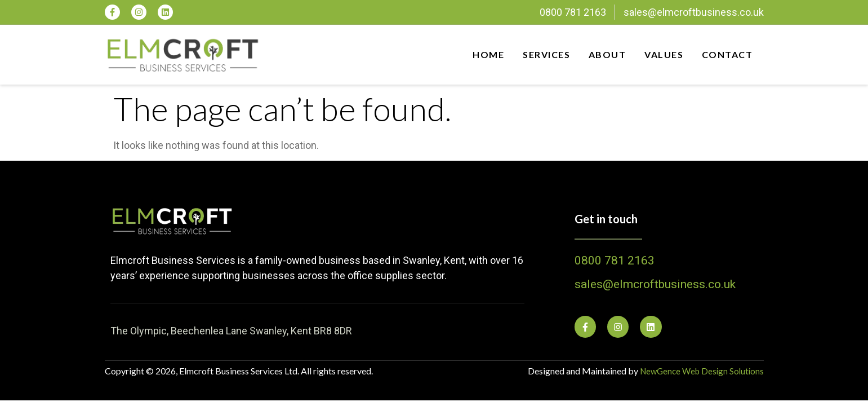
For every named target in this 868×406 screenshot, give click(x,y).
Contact (728, 54)
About (605, 54)
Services (542, 54)
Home (482, 54)
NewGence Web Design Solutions (699, 371)
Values (663, 54)
